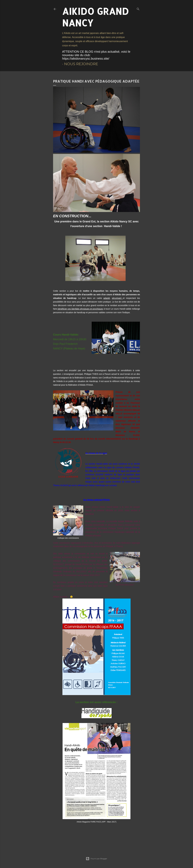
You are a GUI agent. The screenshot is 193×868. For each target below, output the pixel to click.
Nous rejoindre (81, 64)
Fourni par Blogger (96, 859)
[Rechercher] (138, 8)
